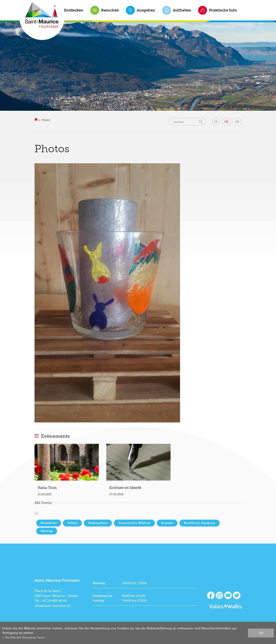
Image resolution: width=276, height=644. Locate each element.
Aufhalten (182, 10)
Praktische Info (223, 10)
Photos (46, 120)
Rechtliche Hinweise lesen (25, 637)
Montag (99, 583)
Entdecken (74, 10)
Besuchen (110, 10)
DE (226, 122)
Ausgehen (146, 10)
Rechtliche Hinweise (200, 523)
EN (237, 122)
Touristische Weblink (134, 523)
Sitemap (47, 531)
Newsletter (49, 523)
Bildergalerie (98, 523)
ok (261, 633)
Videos (72, 523)
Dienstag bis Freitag (102, 598)
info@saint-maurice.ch (52, 606)
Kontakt (167, 523)
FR (216, 122)
